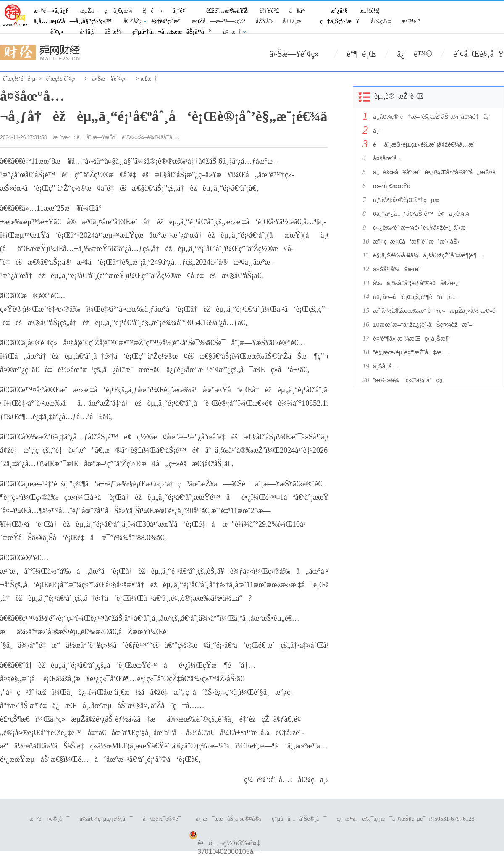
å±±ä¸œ (292, 21)
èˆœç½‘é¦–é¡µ (19, 79)
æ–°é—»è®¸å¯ (49, 819)
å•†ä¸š (87, 32)
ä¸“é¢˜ (180, 11)
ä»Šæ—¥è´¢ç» (298, 54)
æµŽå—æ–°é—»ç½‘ (219, 21)
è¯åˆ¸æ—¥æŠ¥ (96, 137)
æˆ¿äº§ (339, 11)
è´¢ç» (59, 32)
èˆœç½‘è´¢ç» (64, 79)
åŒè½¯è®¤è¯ (164, 819)
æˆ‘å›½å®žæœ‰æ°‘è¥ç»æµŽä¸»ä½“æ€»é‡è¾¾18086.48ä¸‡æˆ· (432, 311)
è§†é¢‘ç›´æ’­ (165, 21)
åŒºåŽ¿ (133, 21)
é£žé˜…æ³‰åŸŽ (227, 11)
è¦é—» (152, 11)
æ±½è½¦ (369, 11)
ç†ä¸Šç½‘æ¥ (340, 21)
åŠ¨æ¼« (114, 32)
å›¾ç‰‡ (381, 21)
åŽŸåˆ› (264, 21)
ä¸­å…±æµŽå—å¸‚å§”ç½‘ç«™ (73, 21)
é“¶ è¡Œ (361, 54)
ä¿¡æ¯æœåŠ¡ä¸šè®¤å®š (228, 819)
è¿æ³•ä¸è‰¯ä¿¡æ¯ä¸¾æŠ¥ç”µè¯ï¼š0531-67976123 (406, 819)
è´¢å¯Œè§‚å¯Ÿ (479, 54)
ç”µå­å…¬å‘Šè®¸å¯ (299, 819)
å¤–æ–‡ (232, 32)
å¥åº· (297, 11)
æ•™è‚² (411, 21)
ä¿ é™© (415, 54)
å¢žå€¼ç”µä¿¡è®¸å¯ (106, 819)
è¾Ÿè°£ (270, 11)
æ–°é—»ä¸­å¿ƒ (51, 11)
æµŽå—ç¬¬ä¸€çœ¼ (106, 11)
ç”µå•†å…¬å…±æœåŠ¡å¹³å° (172, 32)
